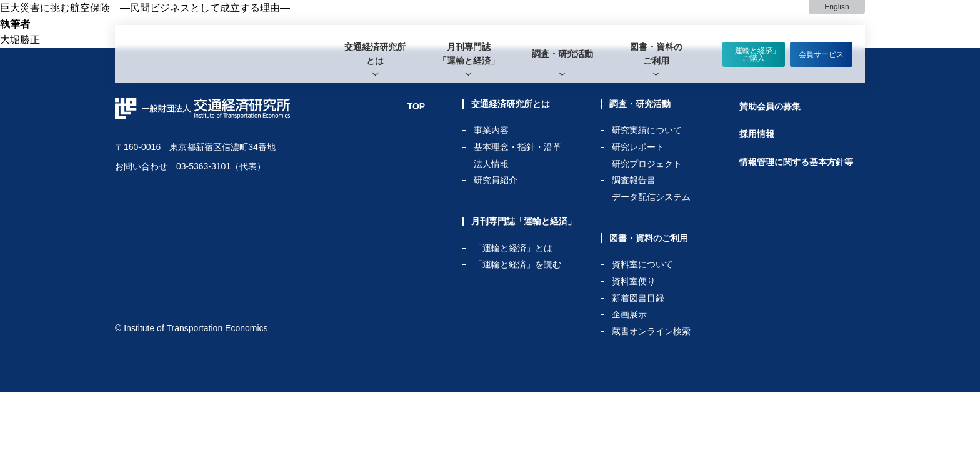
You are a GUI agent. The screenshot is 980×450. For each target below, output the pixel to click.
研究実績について (647, 130)
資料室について (642, 265)
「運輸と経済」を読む (517, 264)
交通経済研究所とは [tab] (375, 54)
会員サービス (821, 54)
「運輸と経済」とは (513, 248)
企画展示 (629, 315)
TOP (417, 106)
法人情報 (491, 164)
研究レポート (638, 147)
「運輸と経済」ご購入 (754, 54)
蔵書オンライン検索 (651, 331)
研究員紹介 (496, 180)
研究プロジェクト (647, 164)
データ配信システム (651, 197)
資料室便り (634, 282)
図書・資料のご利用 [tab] (656, 54)
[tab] (375, 54)
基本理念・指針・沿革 (517, 147)
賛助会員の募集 (770, 106)
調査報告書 (634, 180)
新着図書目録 (638, 298)
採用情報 (757, 134)
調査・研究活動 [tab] (562, 54)
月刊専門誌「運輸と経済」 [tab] (469, 54)
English (837, 7)
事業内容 (491, 130)
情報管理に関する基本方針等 (796, 162)
